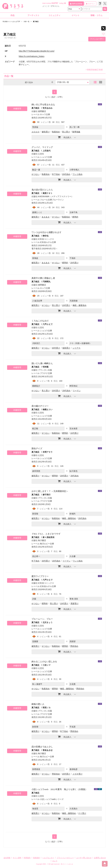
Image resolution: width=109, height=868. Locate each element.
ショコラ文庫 (46, 157)
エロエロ (35, 132)
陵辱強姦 (76, 132)
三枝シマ (47, 665)
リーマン (77, 391)
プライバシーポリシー (65, 858)
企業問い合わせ (100, 858)
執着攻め (56, 132)
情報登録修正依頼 (94, 70)
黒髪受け (75, 603)
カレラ (55, 861)
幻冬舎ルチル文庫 (48, 242)
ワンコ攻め (77, 174)
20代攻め (66, 174)
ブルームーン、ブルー (42, 619)
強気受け (66, 348)
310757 (55, 3)
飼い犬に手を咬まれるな (43, 105)
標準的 (75, 217)
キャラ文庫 (45, 114)
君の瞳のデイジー (40, 406)
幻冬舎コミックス (46, 239)
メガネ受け (77, 774)
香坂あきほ (48, 750)
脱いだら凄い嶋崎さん (42, 363)
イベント (76, 15)
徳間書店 (42, 111)
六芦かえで (48, 324)
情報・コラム (97, 15)
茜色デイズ (37, 448)
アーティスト (33, 15)
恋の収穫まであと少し (42, 747)
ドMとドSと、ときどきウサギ (46, 534)
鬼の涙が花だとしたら (42, 190)
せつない (35, 174)
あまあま (46, 217)
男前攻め (74, 646)
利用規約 (27, 858)
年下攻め (56, 174)
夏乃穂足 (35, 108)
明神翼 (46, 367)
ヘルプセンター (48, 858)
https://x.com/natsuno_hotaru (32, 56)
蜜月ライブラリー (40, 576)
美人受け (66, 132)
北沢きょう (48, 622)
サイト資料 (17, 858)
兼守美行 (47, 495)
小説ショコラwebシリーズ (52, 799)
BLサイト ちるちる (67, 864)
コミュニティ (54, 15)
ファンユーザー (97, 39)
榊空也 (46, 236)
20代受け (74, 263)
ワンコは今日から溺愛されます (46, 232)
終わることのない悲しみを (44, 662)
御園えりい (48, 409)
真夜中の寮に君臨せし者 (43, 278)
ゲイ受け (82, 813)
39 (65, 3)
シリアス (76, 348)
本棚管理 (17, 109)
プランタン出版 (45, 370)
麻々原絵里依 (49, 537)
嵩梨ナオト (48, 193)
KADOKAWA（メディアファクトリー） (56, 196)
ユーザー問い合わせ (84, 858)
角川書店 (42, 540)
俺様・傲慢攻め (79, 305)
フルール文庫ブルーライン (52, 200)
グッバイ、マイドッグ (42, 147)
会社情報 (7, 858)
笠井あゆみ (48, 108)
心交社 (41, 154)
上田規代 (47, 151)
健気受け (46, 132)
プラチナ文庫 (46, 373)
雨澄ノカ (47, 708)
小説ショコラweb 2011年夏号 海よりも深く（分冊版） (59, 789)
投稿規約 (36, 858)
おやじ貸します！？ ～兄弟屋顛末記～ (50, 491)
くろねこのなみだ (40, 321)
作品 (12, 15)
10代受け (66, 305)
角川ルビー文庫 (47, 544)
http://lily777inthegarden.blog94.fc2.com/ (37, 51)
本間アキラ (48, 452)
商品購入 (65, 137)
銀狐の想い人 (38, 704)
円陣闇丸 (47, 282)
